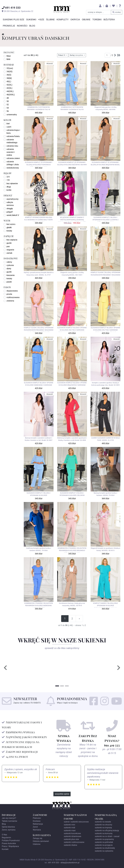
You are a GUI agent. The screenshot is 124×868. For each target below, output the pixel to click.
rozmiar (9, 64)
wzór (7, 220)
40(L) (9, 82)
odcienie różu (12, 146)
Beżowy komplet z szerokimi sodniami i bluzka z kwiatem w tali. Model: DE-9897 (39, 439)
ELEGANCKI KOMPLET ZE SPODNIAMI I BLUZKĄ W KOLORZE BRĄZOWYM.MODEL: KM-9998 (105, 164)
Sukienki (31, 20)
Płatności (37, 818)
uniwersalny (12, 115)
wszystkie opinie (62, 794)
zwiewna (10, 301)
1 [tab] (57, 686)
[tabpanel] (33, 668)
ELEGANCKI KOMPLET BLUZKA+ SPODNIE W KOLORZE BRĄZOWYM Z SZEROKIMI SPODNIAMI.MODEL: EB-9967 (72, 384)
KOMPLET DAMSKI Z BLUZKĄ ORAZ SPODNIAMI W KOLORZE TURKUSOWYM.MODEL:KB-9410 (105, 605)
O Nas (4, 835)
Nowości (22, 26)
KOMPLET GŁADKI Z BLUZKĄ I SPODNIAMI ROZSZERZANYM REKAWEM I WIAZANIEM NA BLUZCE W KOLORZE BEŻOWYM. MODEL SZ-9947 (105, 274)
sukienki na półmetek (104, 842)
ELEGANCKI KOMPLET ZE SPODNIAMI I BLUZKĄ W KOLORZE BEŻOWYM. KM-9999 (72, 163)
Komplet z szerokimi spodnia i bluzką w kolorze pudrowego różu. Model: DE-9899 (105, 384)
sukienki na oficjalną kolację (107, 831)
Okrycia (75, 20)
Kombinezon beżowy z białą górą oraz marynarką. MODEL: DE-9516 (72, 604)
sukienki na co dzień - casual (107, 836)
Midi (8, 59)
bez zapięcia (12, 240)
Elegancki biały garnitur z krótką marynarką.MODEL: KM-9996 (105, 108)
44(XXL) (10, 91)
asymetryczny (12, 199)
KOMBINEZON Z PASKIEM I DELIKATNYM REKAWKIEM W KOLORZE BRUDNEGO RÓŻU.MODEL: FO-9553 (72, 550)
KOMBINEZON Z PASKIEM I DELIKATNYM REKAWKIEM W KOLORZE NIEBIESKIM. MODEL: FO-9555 (39, 605)
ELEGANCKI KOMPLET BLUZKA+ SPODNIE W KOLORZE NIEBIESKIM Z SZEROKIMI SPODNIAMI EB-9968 (39, 384)
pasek (9, 282)
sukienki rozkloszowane (74, 842)
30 (62, 55)
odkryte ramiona (10, 204)
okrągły (10, 209)
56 (8, 111)
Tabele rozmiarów (9, 821)
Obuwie (86, 20)
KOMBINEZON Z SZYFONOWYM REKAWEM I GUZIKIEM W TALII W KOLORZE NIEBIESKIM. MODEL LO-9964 (72, 109)
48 (8, 98)
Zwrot (35, 827)
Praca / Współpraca (10, 846)
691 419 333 (54, 863)
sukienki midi (69, 828)
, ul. (17, 11)
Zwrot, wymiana (9, 830)
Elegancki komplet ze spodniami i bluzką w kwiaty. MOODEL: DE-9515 (106, 549)
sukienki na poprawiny (104, 839)
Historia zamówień (41, 841)
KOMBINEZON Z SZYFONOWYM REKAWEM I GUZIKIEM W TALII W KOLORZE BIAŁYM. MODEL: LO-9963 (39, 109)
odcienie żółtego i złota (13, 163)
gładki (9, 227)
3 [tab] (67, 686)
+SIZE (41, 20)
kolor (7, 120)
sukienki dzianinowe (72, 836)
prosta (9, 294)
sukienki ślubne (70, 845)
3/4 (8, 177)
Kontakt (5, 849)
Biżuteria (109, 20)
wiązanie (10, 250)
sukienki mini (69, 825)
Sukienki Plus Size (14, 20)
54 (8, 108)
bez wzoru (11, 224)
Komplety (62, 20)
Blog (32, 26)
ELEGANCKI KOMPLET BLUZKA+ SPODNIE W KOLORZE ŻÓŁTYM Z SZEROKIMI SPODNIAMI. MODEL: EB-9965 (105, 329)
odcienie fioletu (13, 136)
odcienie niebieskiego (12, 141)
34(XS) (10, 72)
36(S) (9, 75)
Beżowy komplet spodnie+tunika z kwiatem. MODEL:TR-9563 (105, 494)
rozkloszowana (13, 297)
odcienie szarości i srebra (11, 152)
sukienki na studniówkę (105, 848)
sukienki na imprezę (103, 828)
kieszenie (11, 275)
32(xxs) (10, 68)
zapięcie (9, 236)
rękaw (8, 173)
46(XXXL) (11, 95)
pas (8, 246)
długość (9, 52)
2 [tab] (62, 686)
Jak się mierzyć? (9, 818)
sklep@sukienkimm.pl (70, 863)
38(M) (9, 78)
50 (8, 101)
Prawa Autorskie (9, 843)
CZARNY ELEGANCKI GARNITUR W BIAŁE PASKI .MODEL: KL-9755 (105, 439)
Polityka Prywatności (11, 840)
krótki (9, 190)
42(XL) (9, 85)
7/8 (8, 180)
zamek (9, 253)
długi (9, 187)
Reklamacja (38, 824)
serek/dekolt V (13, 215)
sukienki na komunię (104, 833)
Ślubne (50, 20)
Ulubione (37, 844)
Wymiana (37, 830)
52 (8, 105)
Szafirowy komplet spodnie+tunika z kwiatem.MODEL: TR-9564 (39, 549)
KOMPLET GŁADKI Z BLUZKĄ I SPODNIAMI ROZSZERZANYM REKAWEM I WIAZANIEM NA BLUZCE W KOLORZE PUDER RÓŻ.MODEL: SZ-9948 (39, 329)
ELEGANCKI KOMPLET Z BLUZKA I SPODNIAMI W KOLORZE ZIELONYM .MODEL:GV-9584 (72, 495)
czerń (9, 127)
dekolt (8, 195)
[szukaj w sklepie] (99, 12)
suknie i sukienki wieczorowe (76, 822)
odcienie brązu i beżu (13, 132)
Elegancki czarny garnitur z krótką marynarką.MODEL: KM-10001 (72, 274)
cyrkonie (10, 265)
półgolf (10, 212)
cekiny (9, 262)
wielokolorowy (13, 168)
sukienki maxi (70, 831)
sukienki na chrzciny (103, 825)
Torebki (97, 20)
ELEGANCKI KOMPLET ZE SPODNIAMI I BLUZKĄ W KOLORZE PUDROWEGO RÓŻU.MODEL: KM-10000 (39, 164)
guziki (9, 243)
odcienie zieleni (13, 158)
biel (8, 124)
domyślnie (77, 55)
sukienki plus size (71, 839)
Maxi (9, 56)
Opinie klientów (8, 827)
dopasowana (12, 291)
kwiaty (9, 231)
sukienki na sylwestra (104, 851)
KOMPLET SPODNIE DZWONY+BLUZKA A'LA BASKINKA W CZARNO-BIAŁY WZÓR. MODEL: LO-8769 (39, 219)
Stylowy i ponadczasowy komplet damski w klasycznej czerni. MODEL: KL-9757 (39, 274)
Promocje (9, 26)
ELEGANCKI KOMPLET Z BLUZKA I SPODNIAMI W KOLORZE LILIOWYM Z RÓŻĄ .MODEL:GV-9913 (106, 219)
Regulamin (6, 838)
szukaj (117, 12)
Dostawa (37, 821)
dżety (9, 269)
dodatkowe (11, 258)
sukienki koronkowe (72, 833)
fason (7, 287)
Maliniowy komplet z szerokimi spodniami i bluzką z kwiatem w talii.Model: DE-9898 (72, 439)
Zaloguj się (38, 838)
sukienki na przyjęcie (104, 845)
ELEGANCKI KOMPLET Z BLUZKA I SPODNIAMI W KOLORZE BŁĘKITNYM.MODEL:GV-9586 (39, 495)
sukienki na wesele (103, 822)
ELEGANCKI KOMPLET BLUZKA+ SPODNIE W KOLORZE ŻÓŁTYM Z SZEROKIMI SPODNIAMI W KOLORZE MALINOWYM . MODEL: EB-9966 (72, 329)
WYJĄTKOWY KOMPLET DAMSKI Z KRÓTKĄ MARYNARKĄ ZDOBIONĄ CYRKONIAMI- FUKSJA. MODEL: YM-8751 (72, 219)
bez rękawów (12, 183)
